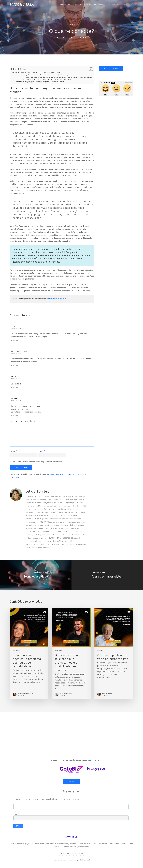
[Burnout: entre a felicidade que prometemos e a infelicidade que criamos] (71, 654)
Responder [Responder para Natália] (15, 387)
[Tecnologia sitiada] (36, 575)
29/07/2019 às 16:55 (16, 401)
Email (42, 451)
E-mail (16, 802)
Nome (13, 451)
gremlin (63, 299)
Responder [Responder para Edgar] (15, 340)
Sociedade (71, 25)
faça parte (73, 780)
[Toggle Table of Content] (90, 69)
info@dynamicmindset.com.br (82, 859)
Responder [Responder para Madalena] (15, 416)
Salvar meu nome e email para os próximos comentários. (38, 462)
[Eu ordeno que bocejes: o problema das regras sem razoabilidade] (29, 654)
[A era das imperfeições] (107, 575)
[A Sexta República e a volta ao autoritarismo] (114, 654)
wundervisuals (53, 299)
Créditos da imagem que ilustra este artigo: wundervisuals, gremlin (40, 82)
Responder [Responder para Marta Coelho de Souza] (15, 365)
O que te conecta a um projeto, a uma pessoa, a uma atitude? (37, 72)
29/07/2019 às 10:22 (16, 379)
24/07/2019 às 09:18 (16, 354)
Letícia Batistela (66, 37)
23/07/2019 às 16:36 (16, 328)
